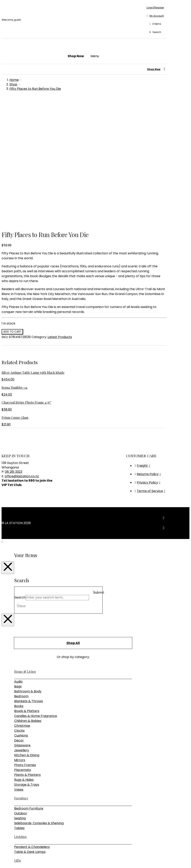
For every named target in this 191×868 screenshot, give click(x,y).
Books (19, 579)
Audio (18, 555)
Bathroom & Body (28, 564)
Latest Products (60, 210)
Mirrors (20, 633)
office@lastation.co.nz (22, 349)
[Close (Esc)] (15, 860)
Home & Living (25, 545)
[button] (155, 24)
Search (20, 471)
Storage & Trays (27, 658)
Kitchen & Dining (27, 628)
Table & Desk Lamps (30, 725)
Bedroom (21, 569)
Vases (19, 663)
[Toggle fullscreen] (7, 860)
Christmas (22, 599)
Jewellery (22, 623)
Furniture (21, 671)
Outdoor (21, 686)
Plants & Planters (27, 648)
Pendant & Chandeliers (32, 720)
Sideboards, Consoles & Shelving (39, 696)
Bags (18, 560)
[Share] (11, 860)
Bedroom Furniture (29, 681)
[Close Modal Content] (8, 441)
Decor (19, 614)
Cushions (21, 609)
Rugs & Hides (24, 653)
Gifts (17, 734)
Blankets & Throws (28, 574)
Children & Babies (28, 594)
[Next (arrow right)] (7, 865)
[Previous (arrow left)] (3, 865)
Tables (19, 701)
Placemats (22, 643)
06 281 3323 (14, 345)
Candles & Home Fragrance (36, 589)
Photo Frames (25, 638)
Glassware (22, 618)
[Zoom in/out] (3, 860)
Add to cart (12, 205)
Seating (20, 691)
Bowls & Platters (27, 584)
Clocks (19, 604)
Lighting (20, 710)
